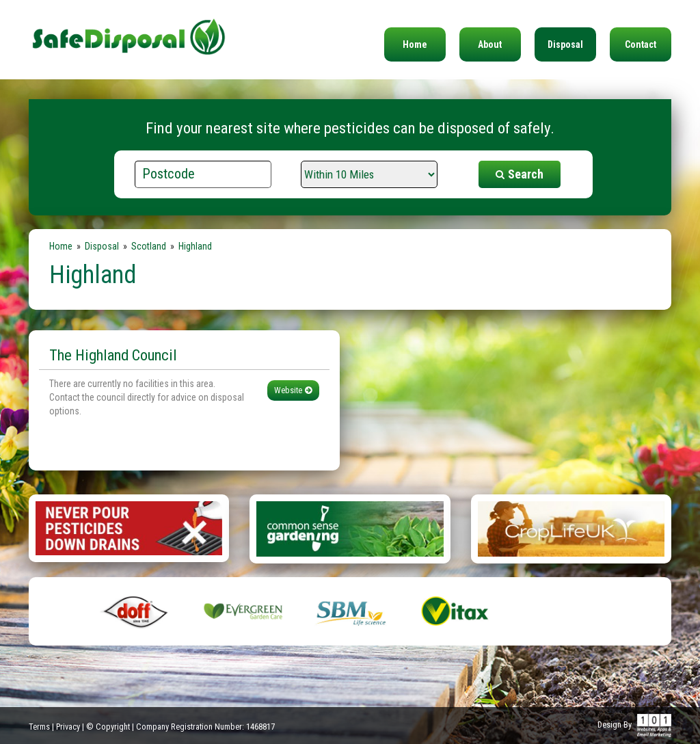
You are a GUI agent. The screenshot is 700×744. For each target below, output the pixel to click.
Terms (39, 727)
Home (415, 44)
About (490, 44)
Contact (641, 44)
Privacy (68, 727)
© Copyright (108, 727)
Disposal (565, 44)
